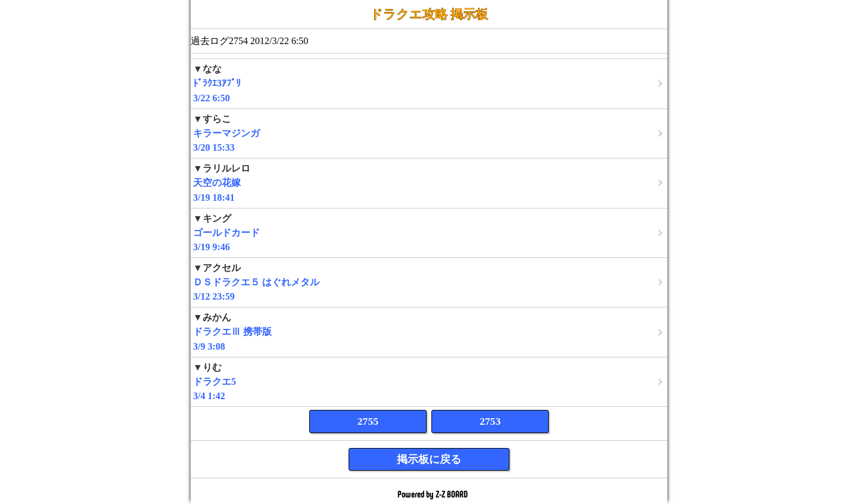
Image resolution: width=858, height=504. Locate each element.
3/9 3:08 (429, 332)
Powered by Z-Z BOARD (433, 494)
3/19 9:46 (429, 233)
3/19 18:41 (429, 183)
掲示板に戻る (429, 459)
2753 (490, 421)
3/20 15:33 (429, 133)
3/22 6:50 (429, 83)
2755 (368, 421)
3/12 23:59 (429, 282)
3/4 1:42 (429, 382)
